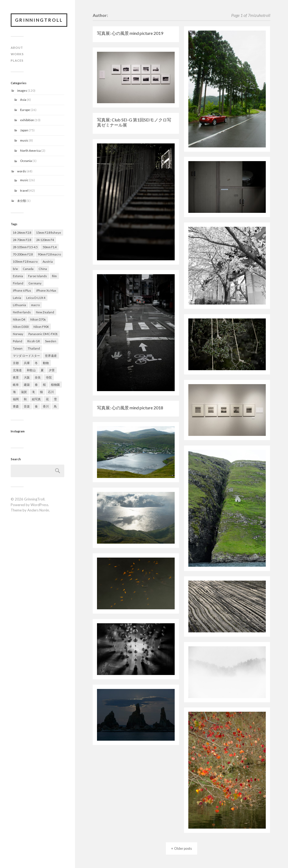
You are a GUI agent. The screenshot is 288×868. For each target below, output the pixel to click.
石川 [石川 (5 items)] (51, 392)
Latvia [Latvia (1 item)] (17, 298)
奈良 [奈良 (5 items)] (38, 377)
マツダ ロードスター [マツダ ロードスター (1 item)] (26, 356)
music (24, 140)
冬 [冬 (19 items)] (36, 363)
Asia (23, 100)
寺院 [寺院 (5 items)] (49, 377)
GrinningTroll (39, 20)
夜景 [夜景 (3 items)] (16, 377)
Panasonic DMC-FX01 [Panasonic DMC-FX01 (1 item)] (43, 334)
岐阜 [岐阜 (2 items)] (16, 385)
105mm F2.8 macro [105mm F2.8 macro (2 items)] (25, 261)
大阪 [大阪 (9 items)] (27, 377)
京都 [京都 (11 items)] (16, 363)
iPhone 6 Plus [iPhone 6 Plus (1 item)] (22, 290)
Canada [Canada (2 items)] (28, 269)
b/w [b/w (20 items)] (15, 269)
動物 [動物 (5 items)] (46, 363)
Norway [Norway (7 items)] (18, 334)
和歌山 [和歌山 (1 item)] (31, 370)
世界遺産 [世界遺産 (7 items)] (51, 356)
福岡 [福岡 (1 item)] (16, 399)
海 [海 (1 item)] (14, 392)
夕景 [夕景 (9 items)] (52, 370)
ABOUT (17, 48)
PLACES (17, 60)
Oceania (26, 161)
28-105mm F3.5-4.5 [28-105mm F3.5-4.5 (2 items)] (25, 247)
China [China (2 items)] (43, 269)
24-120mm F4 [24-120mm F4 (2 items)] (45, 240)
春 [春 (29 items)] (36, 385)
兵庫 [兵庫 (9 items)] (27, 363)
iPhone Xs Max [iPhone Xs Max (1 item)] (46, 290)
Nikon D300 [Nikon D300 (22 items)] (21, 327)
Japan (24, 130)
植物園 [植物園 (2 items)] (55, 385)
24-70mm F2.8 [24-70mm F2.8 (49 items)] (22, 240)
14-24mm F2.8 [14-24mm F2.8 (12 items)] (22, 233)
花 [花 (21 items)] (47, 399)
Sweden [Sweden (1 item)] (51, 341)
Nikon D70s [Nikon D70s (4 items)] (38, 319)
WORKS (17, 54)
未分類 (22, 201)
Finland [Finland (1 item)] (18, 283)
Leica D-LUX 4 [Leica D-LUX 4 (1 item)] (36, 298)
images (22, 90)
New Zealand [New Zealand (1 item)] (45, 312)
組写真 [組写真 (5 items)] (36, 399)
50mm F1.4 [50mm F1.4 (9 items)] (50, 247)
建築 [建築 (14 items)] (27, 385)
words (22, 171)
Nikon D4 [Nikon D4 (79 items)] (19, 319)
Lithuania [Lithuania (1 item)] (19, 305)
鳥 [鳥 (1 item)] (55, 406)
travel (24, 190)
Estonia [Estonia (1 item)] (18, 276)
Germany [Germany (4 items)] (35, 283)
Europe (25, 110)
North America (30, 151)
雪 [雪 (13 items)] (55, 399)
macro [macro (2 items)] (35, 305)
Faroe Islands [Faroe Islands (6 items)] (38, 276)
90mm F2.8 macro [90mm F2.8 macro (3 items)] (49, 254)
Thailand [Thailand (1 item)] (34, 348)
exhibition (27, 120)
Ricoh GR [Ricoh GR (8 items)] (34, 341)
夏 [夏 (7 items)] (42, 370)
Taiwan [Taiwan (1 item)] (18, 348)
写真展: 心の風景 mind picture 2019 (130, 33)
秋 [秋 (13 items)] (25, 399)
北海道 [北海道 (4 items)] (17, 370)
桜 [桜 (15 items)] (44, 385)
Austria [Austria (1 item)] (48, 261)
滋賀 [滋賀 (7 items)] (24, 392)
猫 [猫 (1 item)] (41, 392)
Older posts (183, 848)
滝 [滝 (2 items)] (33, 392)
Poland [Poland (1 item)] (18, 341)
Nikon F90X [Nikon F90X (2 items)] (41, 327)
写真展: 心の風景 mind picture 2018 (130, 408)
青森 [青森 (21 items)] (16, 406)
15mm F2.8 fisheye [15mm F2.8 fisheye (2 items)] (49, 233)
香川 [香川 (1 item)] (46, 406)
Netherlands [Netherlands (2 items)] (22, 312)
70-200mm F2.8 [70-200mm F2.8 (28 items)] (23, 254)
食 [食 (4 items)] (36, 406)
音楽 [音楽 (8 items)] (27, 406)
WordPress (39, 505)
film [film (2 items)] (54, 276)
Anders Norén (38, 510)
